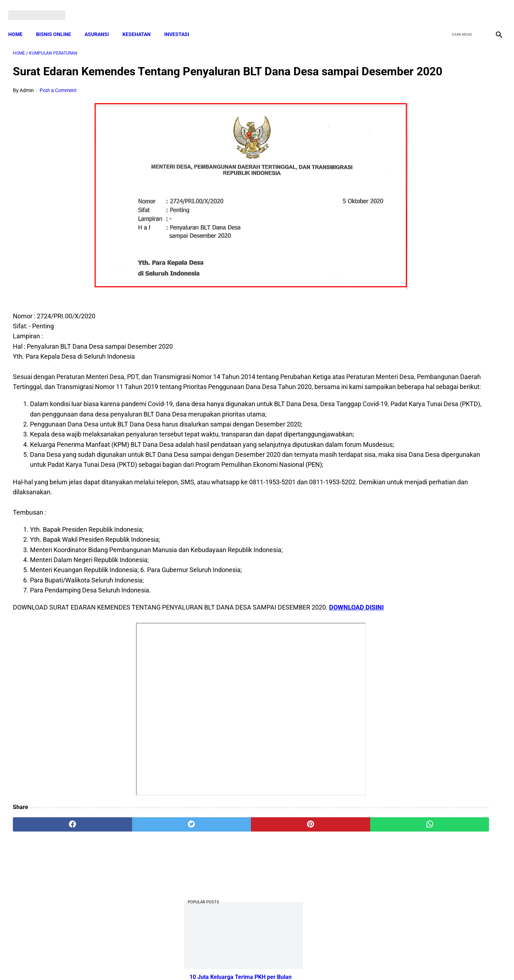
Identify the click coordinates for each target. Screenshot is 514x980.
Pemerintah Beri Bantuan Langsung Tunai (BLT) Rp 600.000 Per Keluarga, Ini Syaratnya (434, 328)
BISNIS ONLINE (58, 23)
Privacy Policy (219, 962)
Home (20, 23)
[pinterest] (218, 896)
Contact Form (312, 962)
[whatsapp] (301, 896)
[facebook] (443, 8)
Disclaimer (253, 962)
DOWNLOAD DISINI (40, 679)
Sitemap (281, 962)
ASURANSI (101, 23)
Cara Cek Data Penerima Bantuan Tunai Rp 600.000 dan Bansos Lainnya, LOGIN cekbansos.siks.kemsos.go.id (431, 275)
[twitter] (460, 8)
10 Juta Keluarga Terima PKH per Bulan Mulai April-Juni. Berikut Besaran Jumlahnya (431, 132)
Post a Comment (58, 102)
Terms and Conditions (173, 962)
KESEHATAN (141, 23)
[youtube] (477, 8)
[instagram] (493, 8)
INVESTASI (181, 23)
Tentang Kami (350, 962)
